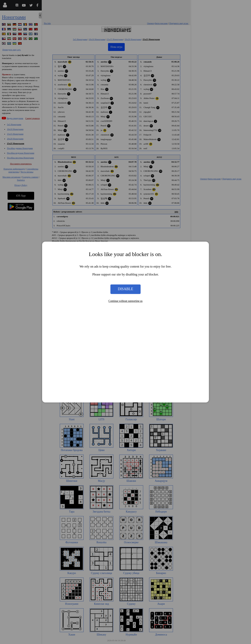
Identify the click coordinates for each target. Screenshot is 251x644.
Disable (125, 289)
